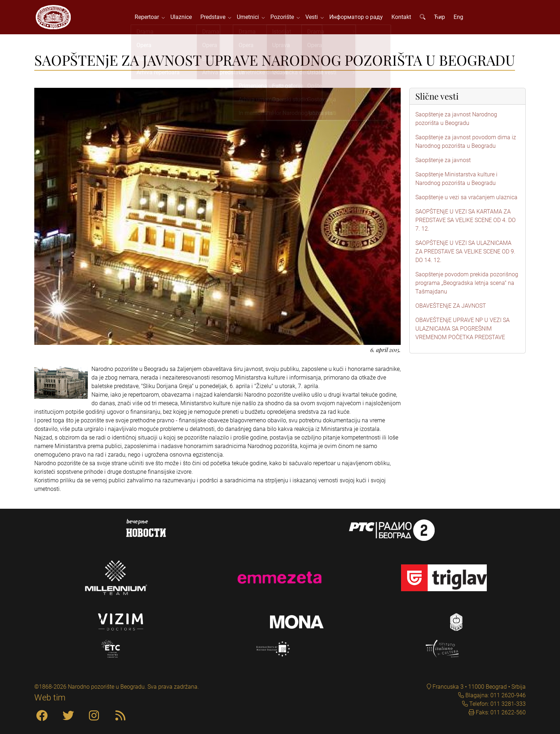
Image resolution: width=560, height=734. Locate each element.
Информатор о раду (357, 18)
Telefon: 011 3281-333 (497, 704)
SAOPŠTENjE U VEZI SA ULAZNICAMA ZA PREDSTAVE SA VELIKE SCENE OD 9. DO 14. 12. (465, 253)
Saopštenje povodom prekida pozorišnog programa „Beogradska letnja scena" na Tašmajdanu (467, 284)
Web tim (50, 698)
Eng (459, 18)
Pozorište (284, 18)
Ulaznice (182, 18)
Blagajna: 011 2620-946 (495, 695)
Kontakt (402, 18)
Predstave (215, 18)
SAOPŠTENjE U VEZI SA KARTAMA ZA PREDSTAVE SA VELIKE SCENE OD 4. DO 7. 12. (466, 222)
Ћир (440, 18)
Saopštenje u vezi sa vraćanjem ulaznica (466, 199)
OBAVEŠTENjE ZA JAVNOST (451, 307)
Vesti (314, 18)
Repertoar (149, 18)
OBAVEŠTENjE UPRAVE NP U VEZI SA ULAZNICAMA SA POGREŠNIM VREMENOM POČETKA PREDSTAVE (462, 330)
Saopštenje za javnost (443, 162)
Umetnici (250, 18)
